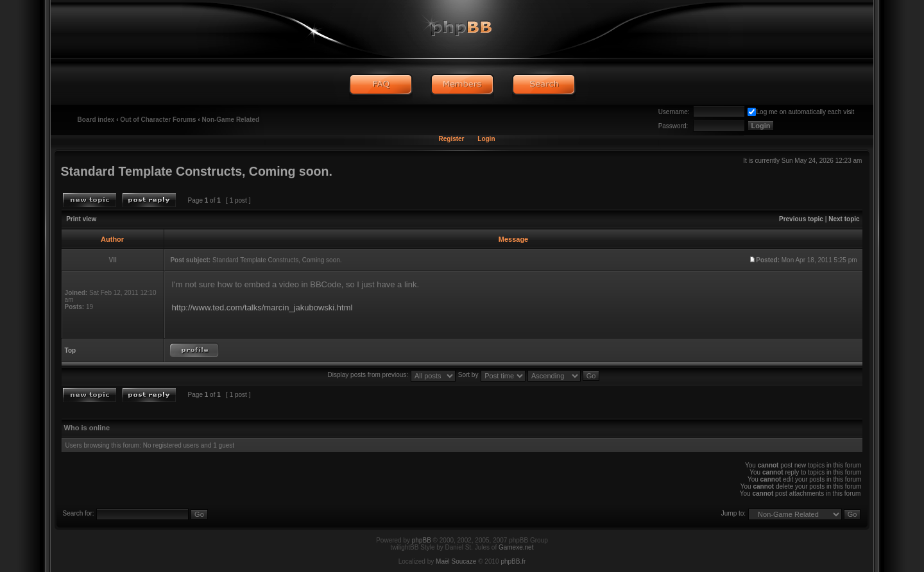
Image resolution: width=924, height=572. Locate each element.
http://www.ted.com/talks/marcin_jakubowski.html (262, 307)
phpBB (422, 540)
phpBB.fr (513, 561)
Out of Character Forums (158, 120)
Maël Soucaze (456, 561)
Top (71, 350)
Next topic (844, 219)
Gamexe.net (516, 547)
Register (451, 139)
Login (486, 139)
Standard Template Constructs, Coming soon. (197, 171)
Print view (81, 219)
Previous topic (801, 219)
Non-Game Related (231, 120)
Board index (96, 120)
